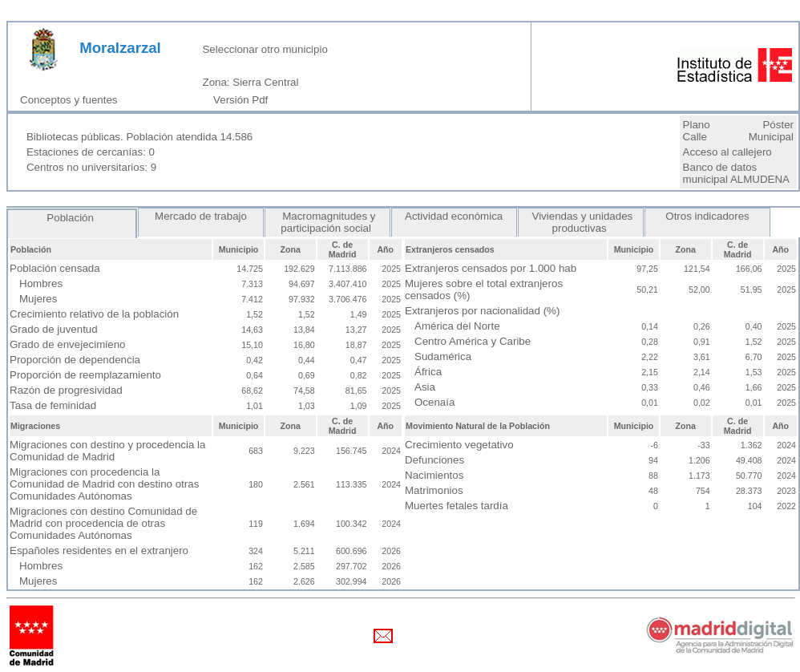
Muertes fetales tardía (457, 506)
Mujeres (38, 299)
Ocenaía (434, 402)
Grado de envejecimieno (67, 344)
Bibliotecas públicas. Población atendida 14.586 (139, 137)
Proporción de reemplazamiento (85, 375)
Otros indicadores (708, 216)
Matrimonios (434, 490)
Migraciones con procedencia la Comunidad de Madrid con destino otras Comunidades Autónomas (104, 484)
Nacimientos (434, 475)
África (428, 372)
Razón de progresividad (66, 390)
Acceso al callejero (727, 152)
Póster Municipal (771, 131)
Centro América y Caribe (473, 341)
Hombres (41, 283)
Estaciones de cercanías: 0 (91, 152)
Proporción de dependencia (75, 360)
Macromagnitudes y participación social (327, 222)
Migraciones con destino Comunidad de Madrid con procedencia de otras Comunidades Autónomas (103, 523)
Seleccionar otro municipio (265, 49)
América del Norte (457, 326)
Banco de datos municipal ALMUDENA (736, 173)
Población (72, 218)
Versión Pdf (244, 100)
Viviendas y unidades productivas (581, 222)
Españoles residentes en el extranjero (99, 551)
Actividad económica (454, 216)
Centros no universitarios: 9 (91, 167)
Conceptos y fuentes (72, 100)
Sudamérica (443, 356)
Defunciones (434, 460)
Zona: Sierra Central (250, 82)
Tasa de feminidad (53, 405)
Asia (425, 387)
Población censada (55, 268)
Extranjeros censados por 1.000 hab (491, 268)
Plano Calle (697, 131)
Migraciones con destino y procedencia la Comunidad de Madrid (108, 451)
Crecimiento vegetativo (459, 445)
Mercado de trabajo (200, 216)
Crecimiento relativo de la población (94, 314)
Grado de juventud (54, 329)
